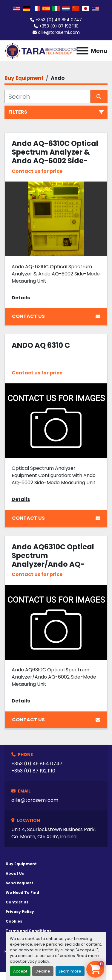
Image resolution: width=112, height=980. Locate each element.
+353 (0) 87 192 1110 (59, 26)
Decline (43, 971)
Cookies (14, 921)
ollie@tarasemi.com (59, 32)
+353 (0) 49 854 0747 (59, 20)
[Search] (47, 97)
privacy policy (36, 961)
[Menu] (82, 51)
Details (21, 298)
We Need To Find (22, 893)
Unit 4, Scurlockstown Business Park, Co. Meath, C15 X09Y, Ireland (53, 833)
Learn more (70, 971)
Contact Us (56, 316)
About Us (15, 873)
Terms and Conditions (29, 931)
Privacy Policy (20, 912)
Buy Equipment (21, 864)
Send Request (19, 883)
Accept (20, 971)
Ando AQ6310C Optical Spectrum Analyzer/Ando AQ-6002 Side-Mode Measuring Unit (53, 564)
